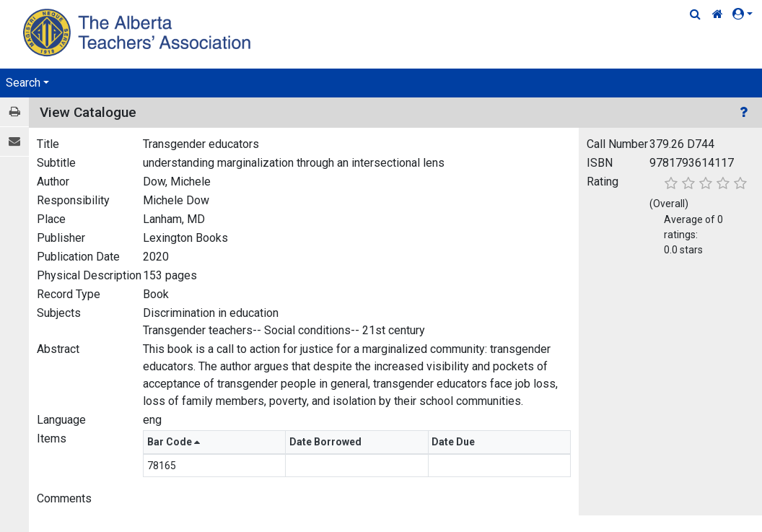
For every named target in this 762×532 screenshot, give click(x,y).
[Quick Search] (695, 14)
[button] (745, 14)
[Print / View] (14, 112)
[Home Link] (718, 14)
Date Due (454, 442)
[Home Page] (139, 32)
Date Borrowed (327, 442)
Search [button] (23, 83)
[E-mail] (14, 142)
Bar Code (174, 442)
